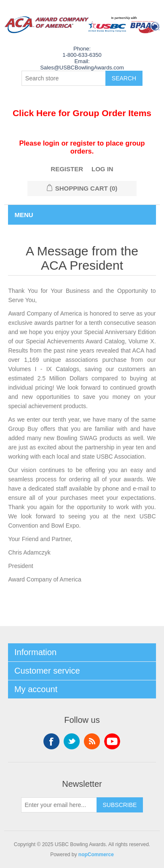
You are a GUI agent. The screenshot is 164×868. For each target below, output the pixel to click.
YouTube (112, 741)
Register (67, 169)
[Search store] (64, 78)
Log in (102, 169)
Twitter (72, 741)
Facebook (51, 741)
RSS (92, 741)
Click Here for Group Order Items (82, 113)
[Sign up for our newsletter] (59, 805)
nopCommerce (96, 855)
